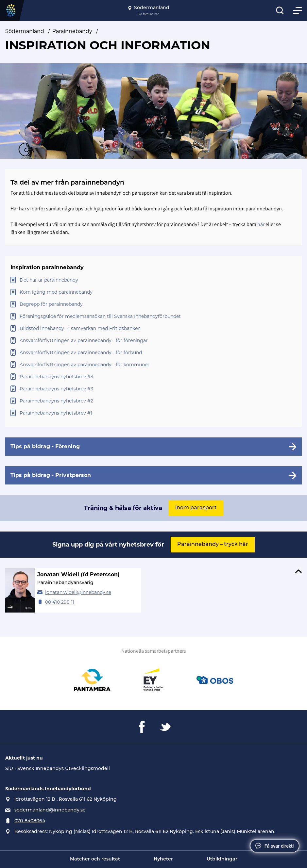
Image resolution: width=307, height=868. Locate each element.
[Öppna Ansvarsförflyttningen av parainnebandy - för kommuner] (153, 365)
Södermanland (25, 31)
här (261, 224)
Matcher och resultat (95, 859)
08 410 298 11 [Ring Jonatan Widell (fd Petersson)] (60, 602)
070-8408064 (30, 821)
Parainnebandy (72, 31)
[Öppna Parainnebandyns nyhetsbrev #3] (153, 389)
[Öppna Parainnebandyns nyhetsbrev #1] (153, 413)
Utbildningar (222, 859)
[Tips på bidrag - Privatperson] (153, 475)
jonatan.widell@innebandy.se (78, 592)
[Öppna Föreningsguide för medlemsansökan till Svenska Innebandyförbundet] (153, 316)
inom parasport (196, 508)
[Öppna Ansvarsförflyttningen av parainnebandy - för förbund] (153, 353)
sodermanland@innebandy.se (50, 810)
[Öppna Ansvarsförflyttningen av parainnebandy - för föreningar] (153, 341)
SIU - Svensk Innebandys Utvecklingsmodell (58, 769)
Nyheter (163, 859)
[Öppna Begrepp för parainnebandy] (153, 304)
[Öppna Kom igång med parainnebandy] (153, 292)
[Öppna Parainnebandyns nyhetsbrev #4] (153, 377)
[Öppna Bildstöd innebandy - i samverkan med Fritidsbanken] (153, 328)
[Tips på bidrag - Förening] (153, 447)
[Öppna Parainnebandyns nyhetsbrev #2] (153, 401)
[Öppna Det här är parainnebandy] (153, 280)
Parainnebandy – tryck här (213, 545)
